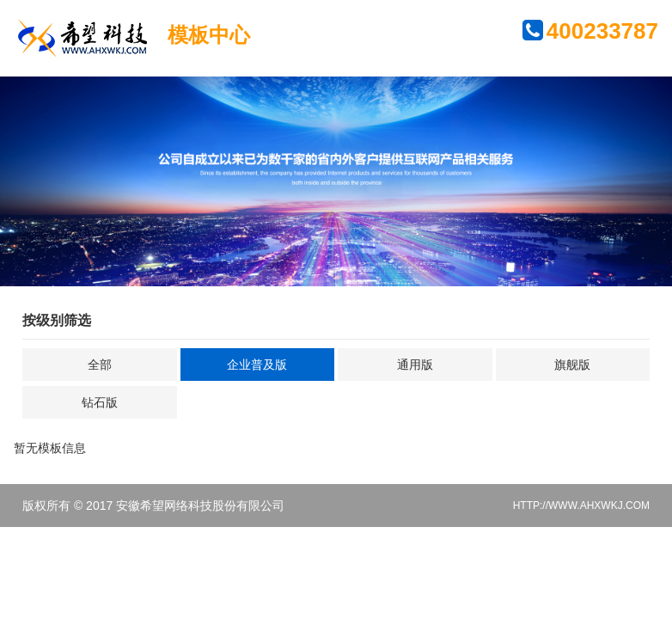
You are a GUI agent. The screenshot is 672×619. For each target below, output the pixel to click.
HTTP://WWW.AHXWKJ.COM (581, 506)
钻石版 (100, 402)
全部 (100, 365)
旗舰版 (572, 365)
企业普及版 (257, 365)
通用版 (415, 365)
